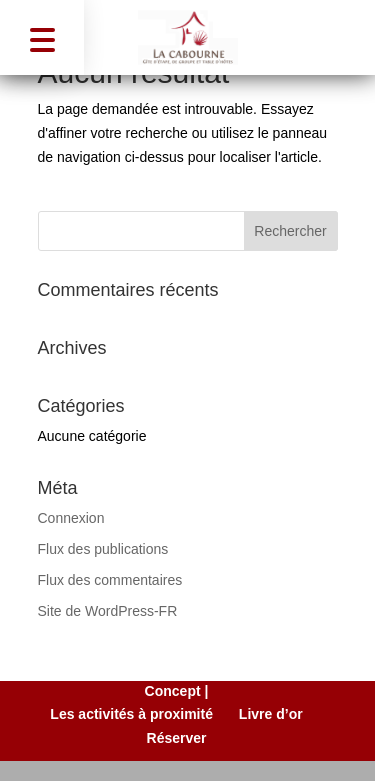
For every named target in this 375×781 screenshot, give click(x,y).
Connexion (71, 518)
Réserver (177, 738)
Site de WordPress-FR (108, 611)
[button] (42, 37)
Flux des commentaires (110, 580)
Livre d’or (271, 714)
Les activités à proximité (131, 714)
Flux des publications (103, 549)
